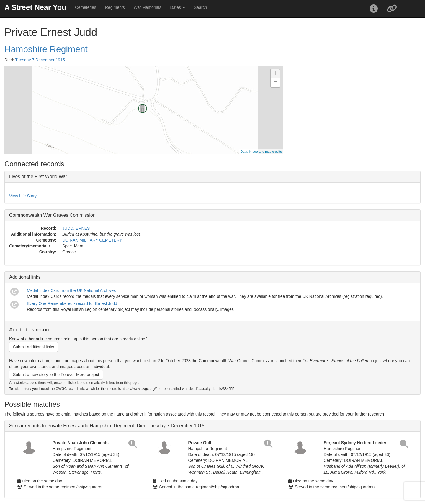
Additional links (25, 277)
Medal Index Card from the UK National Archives (71, 290)
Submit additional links (33, 347)
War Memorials (148, 7)
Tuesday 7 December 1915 (40, 60)
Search (200, 7)
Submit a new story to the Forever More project (56, 375)
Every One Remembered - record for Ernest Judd (72, 303)
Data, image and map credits (261, 152)
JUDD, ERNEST (77, 228)
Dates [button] (177, 7)
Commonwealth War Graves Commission (52, 215)
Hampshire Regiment (46, 49)
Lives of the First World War (38, 177)
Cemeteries (86, 7)
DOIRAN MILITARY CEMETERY (92, 240)
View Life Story (23, 196)
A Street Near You (35, 7)
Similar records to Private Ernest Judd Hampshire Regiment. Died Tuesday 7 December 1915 (107, 426)
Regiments (115, 7)
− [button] (276, 83)
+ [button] (276, 74)
